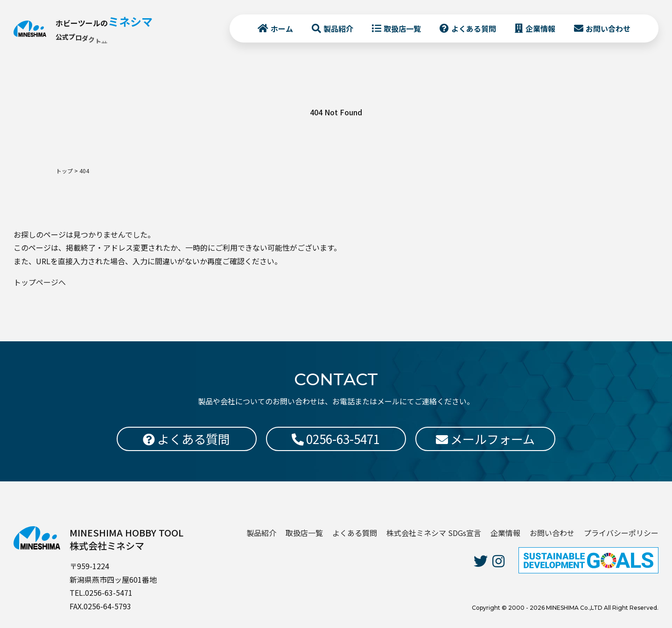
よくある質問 (469, 33)
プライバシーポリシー (621, 533)
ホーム (277, 33)
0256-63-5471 (336, 439)
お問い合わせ (603, 33)
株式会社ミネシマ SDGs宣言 (434, 533)
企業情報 (535, 33)
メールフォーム (485, 439)
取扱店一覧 (397, 33)
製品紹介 (333, 33)
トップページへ (40, 282)
